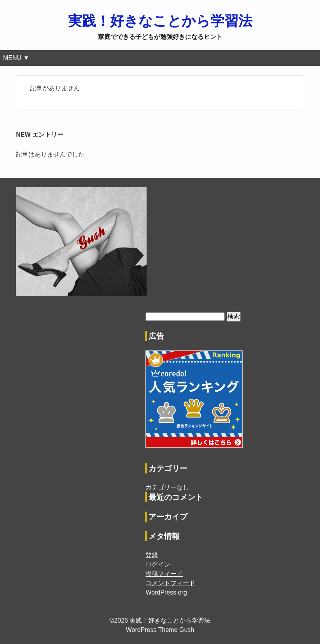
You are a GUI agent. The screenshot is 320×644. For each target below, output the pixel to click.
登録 (152, 555)
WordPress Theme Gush (160, 630)
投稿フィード (164, 574)
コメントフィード (170, 583)
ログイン (158, 564)
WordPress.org (166, 592)
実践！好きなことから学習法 (160, 21)
